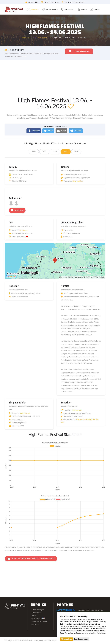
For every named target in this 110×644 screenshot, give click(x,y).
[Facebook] (34, 131)
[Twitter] (48, 131)
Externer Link (78, 181)
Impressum (35, 624)
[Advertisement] (55, 76)
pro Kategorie (51, 9)
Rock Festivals (25, 413)
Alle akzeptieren (66, 639)
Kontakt (97, 9)
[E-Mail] (61, 131)
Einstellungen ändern (81, 639)
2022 (34, 152)
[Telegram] (76, 131)
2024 (55, 152)
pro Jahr (34, 9)
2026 (76, 152)
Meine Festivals (50, 2)
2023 (44, 152)
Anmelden (32, 2)
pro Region (69, 9)
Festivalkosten (36, 613)
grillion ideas (47, 640)
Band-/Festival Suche (73, 2)
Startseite (26, 38)
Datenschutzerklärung (39, 621)
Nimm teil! (17, 210)
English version (38, 619)
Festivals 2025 (42, 38)
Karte (83, 9)
